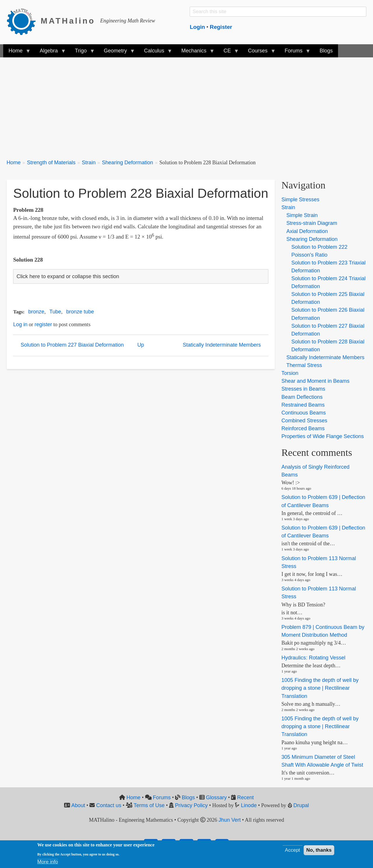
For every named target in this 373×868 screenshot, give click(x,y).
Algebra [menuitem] (50, 53)
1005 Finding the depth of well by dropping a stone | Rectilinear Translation (320, 688)
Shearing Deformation (128, 163)
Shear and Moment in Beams (316, 381)
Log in (20, 324)
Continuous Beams (304, 413)
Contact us (109, 805)
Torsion (290, 373)
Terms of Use (149, 805)
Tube (55, 312)
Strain (89, 163)
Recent (246, 798)
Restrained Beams (303, 405)
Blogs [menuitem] (326, 51)
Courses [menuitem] (259, 53)
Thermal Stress (304, 365)
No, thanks (319, 850)
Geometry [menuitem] (117, 53)
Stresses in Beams (303, 389)
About (78, 805)
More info (48, 862)
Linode (249, 805)
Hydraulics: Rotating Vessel (314, 658)
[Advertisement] (182, 105)
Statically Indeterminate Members (222, 345)
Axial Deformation (307, 231)
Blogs (188, 798)
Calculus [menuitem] (155, 53)
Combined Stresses (304, 421)
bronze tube (80, 312)
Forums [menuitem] (295, 53)
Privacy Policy (191, 805)
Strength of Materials (51, 163)
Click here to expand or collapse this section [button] (68, 276)
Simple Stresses (300, 200)
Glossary (216, 798)
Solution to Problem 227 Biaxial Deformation (72, 345)
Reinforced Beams (303, 428)
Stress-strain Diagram (312, 223)
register (43, 324)
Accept (293, 850)
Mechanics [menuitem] (195, 53)
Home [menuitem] (17, 53)
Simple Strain (302, 215)
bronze (36, 312)
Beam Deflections (302, 397)
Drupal (301, 805)
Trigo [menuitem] (82, 53)
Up (141, 345)
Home (14, 163)
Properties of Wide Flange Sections (323, 436)
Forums (162, 798)
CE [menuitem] (228, 53)
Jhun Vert (230, 820)
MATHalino (68, 21)
